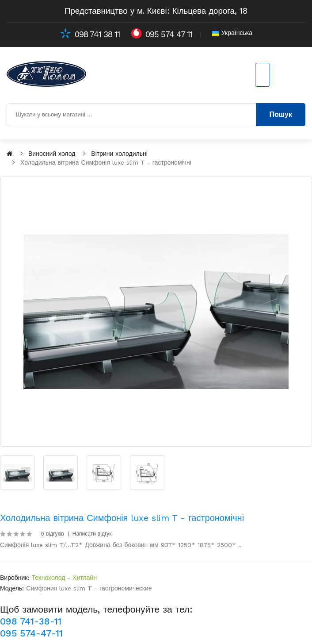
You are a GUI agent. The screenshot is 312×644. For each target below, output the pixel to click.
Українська (232, 33)
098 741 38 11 (97, 35)
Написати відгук (92, 534)
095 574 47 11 (169, 35)
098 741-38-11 (31, 621)
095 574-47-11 (31, 633)
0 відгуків (52, 534)
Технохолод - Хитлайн (64, 578)
